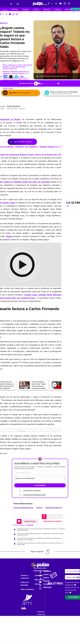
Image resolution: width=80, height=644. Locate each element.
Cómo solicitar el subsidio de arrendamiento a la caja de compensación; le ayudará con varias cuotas (40, 539)
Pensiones (47, 9)
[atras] (55, 385)
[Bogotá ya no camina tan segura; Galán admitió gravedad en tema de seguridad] (57, 385)
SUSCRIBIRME (40, 485)
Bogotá (4, 23)
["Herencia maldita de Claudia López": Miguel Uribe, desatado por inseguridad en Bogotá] (24, 385)
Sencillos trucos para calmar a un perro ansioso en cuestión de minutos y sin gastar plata (40, 544)
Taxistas (58, 9)
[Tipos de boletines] (40, 478)
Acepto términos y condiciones (32, 491)
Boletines (76, 9)
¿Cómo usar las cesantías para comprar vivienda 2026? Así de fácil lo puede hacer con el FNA (40, 534)
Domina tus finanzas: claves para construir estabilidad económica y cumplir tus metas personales (41, 530)
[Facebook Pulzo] (48, 4)
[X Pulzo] (52, 4)
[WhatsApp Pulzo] (69, 4)
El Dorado (15, 9)
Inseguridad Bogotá (54, 508)
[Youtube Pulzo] (60, 4)
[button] (5, 77)
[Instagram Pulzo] (65, 4)
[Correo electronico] (40, 473)
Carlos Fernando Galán (23, 508)
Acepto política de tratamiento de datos (34, 495)
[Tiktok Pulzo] (56, 4)
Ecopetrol (68, 9)
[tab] (27, 521)
